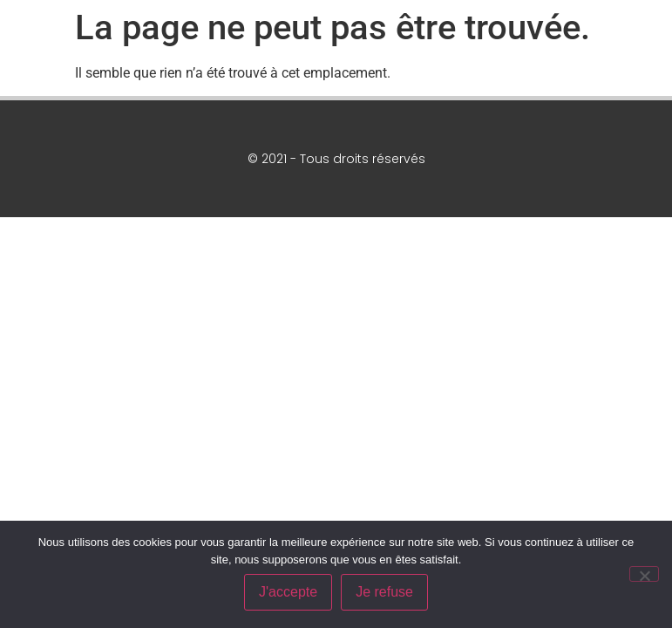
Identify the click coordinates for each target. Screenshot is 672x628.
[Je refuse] (644, 574)
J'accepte (288, 592)
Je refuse (384, 592)
